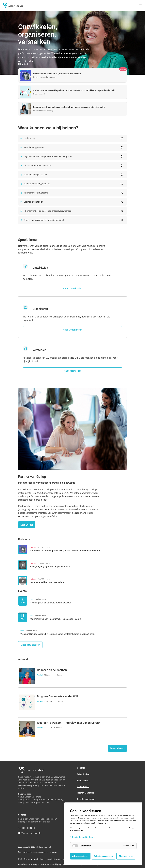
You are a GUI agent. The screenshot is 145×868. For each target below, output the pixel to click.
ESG (20, 859)
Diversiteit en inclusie (32, 859)
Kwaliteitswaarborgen (51, 859)
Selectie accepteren (103, 856)
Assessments (83, 780)
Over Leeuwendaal (86, 799)
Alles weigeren (126, 856)
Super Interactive (50, 852)
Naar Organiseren (73, 330)
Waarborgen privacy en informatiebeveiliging (36, 863)
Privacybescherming (64, 863)
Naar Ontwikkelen (72, 289)
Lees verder (27, 525)
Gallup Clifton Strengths (30, 797)
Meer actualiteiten (30, 645)
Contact (81, 768)
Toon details (128, 846)
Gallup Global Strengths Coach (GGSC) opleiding (41, 800)
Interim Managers (86, 793)
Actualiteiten (83, 774)
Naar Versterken (72, 371)
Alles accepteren (80, 856)
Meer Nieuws (117, 748)
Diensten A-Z (83, 787)
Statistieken (82, 846)
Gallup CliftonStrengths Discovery (34, 802)
